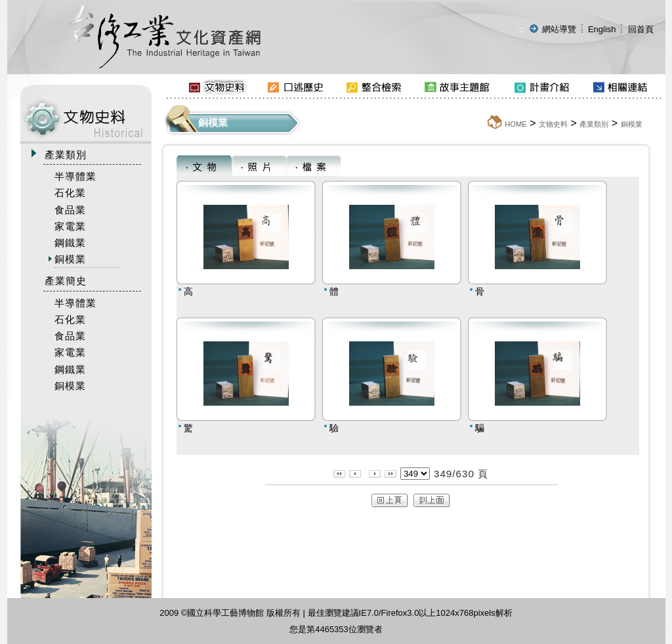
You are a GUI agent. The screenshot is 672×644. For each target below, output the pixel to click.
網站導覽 (559, 29)
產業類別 (594, 124)
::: (521, 29)
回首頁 (641, 29)
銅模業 (632, 124)
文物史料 (553, 124)
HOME (516, 124)
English (602, 29)
